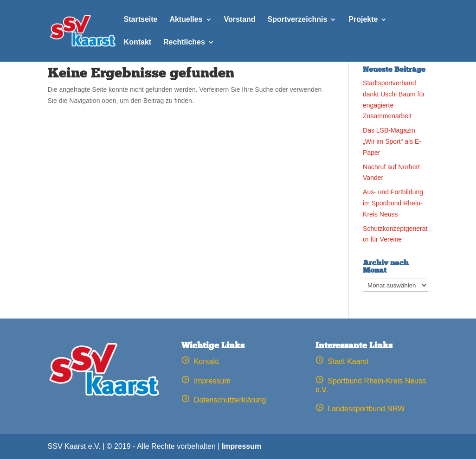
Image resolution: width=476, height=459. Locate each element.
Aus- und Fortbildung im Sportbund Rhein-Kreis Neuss (393, 203)
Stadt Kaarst (342, 361)
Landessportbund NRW (360, 409)
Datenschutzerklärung (224, 400)
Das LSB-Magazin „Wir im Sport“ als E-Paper (392, 141)
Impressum (206, 381)
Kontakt (200, 361)
